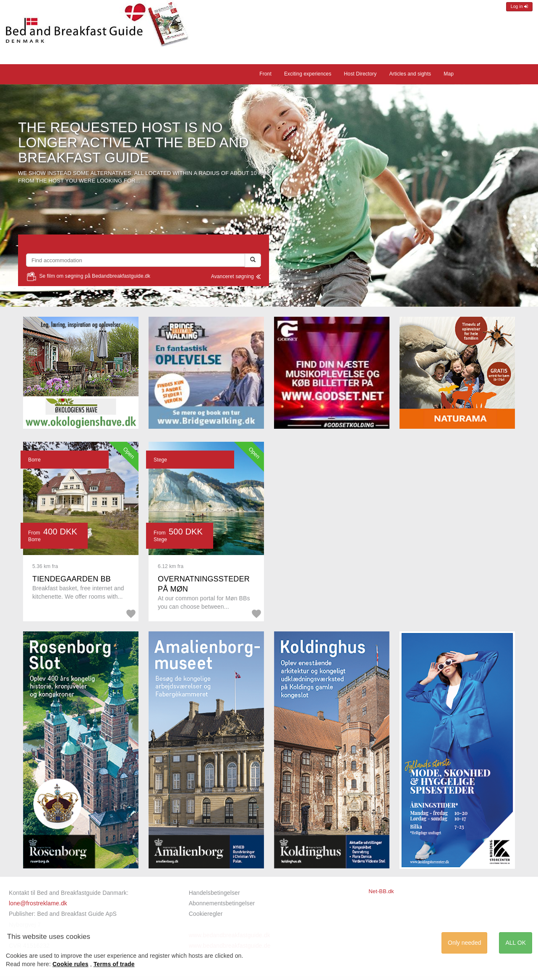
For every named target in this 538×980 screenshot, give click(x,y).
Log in (519, 7)
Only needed (464, 943)
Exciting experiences (308, 74)
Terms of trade (114, 964)
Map (449, 74)
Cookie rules (71, 964)
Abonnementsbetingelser (222, 903)
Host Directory (360, 74)
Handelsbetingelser (214, 893)
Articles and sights (410, 74)
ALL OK (516, 943)
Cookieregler (206, 914)
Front (265, 74)
